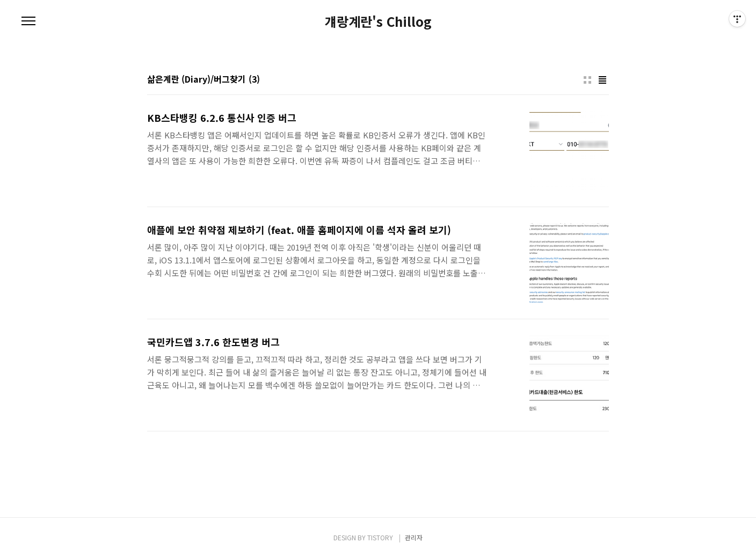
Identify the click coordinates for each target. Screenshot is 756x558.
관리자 (414, 537)
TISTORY (380, 537)
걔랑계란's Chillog (378, 21)
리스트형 (602, 80)
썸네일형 (587, 80)
